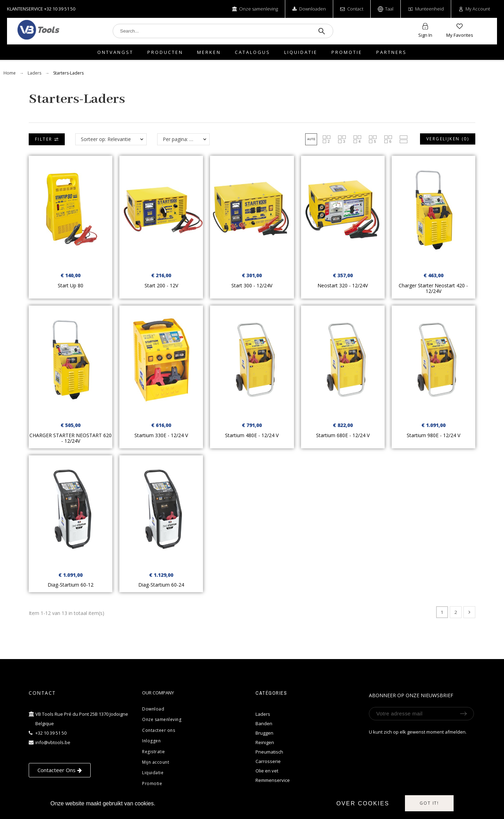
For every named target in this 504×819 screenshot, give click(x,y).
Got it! (429, 803)
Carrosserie (268, 761)
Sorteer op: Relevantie (106, 139)
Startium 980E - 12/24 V (433, 435)
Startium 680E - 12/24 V (343, 435)
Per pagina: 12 (179, 139)
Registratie (154, 752)
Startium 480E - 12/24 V (252, 435)
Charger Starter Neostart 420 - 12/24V (433, 288)
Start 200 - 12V (161, 285)
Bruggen (264, 733)
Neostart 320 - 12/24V (343, 285)
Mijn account (156, 762)
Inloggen (151, 741)
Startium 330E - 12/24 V (161, 435)
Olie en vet (267, 771)
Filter (47, 139)
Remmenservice (273, 780)
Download (153, 709)
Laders (263, 714)
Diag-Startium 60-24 (161, 585)
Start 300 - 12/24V (252, 285)
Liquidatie (153, 773)
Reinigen (265, 742)
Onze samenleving (162, 719)
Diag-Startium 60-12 (71, 585)
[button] (311, 139)
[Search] (223, 31)
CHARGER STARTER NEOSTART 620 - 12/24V (71, 438)
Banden (264, 723)
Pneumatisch (269, 752)
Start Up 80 (71, 285)
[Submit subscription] (463, 714)
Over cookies (363, 803)
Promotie (152, 783)
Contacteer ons (159, 730)
